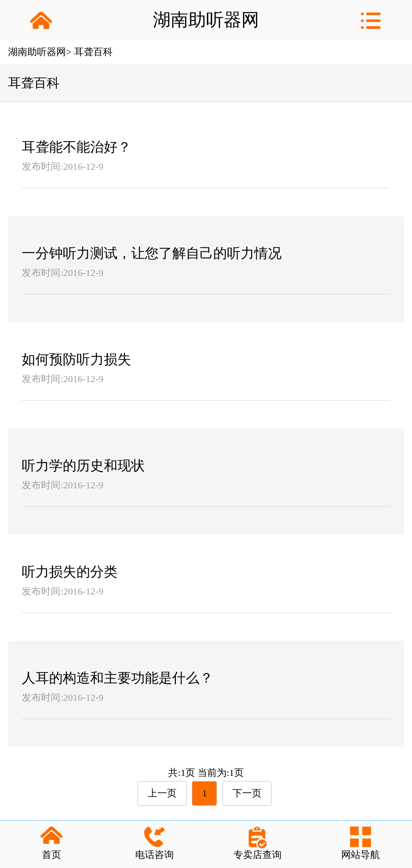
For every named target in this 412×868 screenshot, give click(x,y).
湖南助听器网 (37, 52)
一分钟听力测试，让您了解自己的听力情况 (152, 253)
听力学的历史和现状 (83, 466)
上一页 (162, 793)
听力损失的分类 (70, 572)
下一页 (247, 793)
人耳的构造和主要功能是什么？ (117, 678)
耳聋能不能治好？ (76, 147)
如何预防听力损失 (76, 359)
